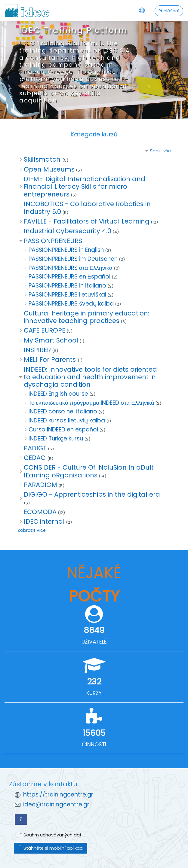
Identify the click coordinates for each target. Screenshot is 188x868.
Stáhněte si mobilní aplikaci (51, 848)
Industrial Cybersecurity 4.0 (68, 231)
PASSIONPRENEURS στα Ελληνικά (71, 268)
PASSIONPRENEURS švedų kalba (71, 304)
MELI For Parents (51, 359)
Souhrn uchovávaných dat (50, 835)
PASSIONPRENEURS (53, 241)
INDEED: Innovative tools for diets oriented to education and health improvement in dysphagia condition (90, 377)
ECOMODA (40, 512)
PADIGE (35, 448)
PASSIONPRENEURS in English (66, 250)
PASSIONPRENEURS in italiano (67, 286)
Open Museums (49, 169)
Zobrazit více (32, 530)
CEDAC (35, 458)
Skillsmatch (43, 159)
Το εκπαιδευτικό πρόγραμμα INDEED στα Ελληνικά (91, 403)
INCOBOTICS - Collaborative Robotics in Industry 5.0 (87, 208)
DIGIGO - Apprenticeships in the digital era (92, 494)
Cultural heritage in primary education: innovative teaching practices (86, 317)
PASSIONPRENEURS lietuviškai (67, 295)
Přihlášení (169, 11)
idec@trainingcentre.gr (56, 804)
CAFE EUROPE (45, 330)
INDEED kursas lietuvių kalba (67, 420)
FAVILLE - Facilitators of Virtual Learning (87, 221)
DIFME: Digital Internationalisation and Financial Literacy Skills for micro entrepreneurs (85, 187)
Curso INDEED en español (63, 429)
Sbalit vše (160, 151)
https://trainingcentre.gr (58, 795)
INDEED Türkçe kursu (56, 439)
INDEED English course (58, 394)
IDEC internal (44, 521)
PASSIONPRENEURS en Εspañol (70, 277)
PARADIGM (40, 485)
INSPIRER (37, 350)
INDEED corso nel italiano (63, 411)
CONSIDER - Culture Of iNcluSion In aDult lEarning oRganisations (89, 471)
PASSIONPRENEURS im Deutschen (73, 259)
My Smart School (51, 340)
